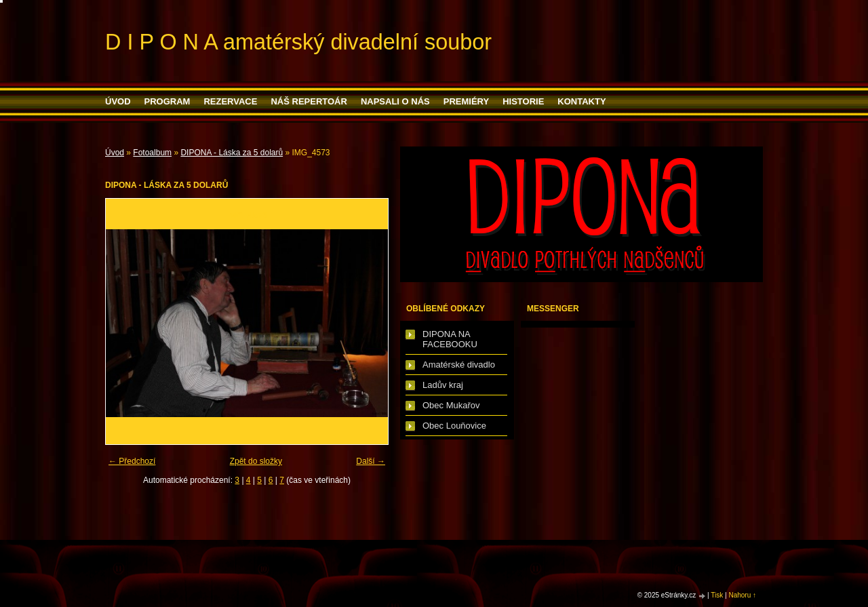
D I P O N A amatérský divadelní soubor (298, 42)
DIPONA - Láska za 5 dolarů (232, 153)
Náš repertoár (309, 101)
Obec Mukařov (451, 405)
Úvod (118, 101)
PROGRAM (167, 101)
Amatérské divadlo (459, 365)
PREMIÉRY (466, 101)
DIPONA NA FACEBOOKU (450, 339)
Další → (371, 461)
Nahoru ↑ (742, 595)
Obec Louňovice (454, 426)
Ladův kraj (443, 385)
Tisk (717, 595)
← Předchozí (132, 461)
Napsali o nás (395, 101)
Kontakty (581, 101)
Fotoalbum (152, 153)
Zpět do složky (256, 461)
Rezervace (230, 101)
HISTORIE (523, 101)
